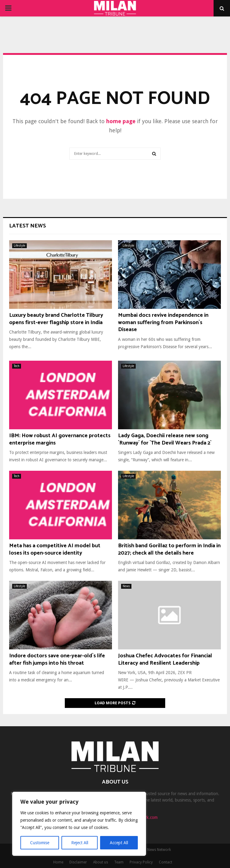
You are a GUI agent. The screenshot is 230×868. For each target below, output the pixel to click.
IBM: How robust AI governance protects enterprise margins (60, 439)
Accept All (119, 843)
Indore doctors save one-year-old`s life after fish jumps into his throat (57, 659)
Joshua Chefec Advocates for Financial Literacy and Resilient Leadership (165, 659)
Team (119, 862)
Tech (17, 366)
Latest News (28, 226)
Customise (40, 843)
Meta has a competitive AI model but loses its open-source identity (55, 549)
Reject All (80, 843)
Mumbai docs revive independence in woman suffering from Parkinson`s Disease (163, 322)
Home (58, 862)
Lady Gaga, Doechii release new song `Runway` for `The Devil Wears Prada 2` (165, 439)
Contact (166, 862)
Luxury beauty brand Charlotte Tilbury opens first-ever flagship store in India (56, 319)
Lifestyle (19, 246)
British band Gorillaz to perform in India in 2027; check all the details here (169, 549)
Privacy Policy (141, 862)
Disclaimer (78, 862)
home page (121, 121)
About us (101, 862)
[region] (79, 824)
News (126, 586)
